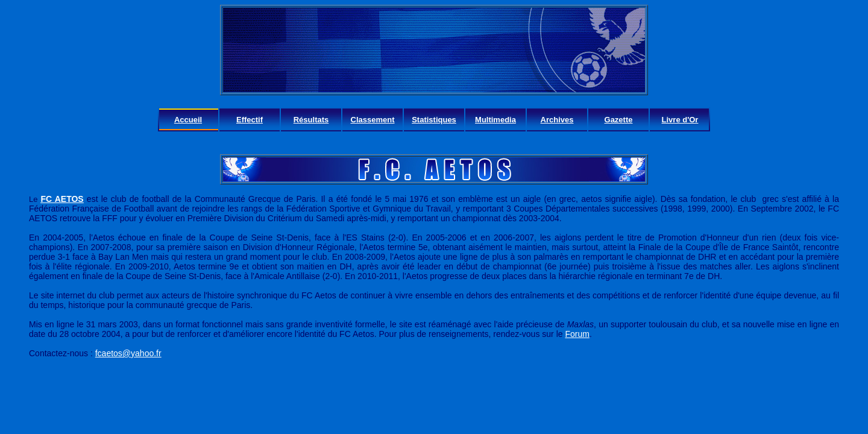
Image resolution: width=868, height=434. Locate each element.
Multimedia (495, 120)
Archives (557, 120)
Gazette (619, 120)
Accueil (188, 120)
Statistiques (434, 120)
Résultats (311, 120)
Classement (373, 120)
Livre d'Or (680, 120)
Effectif (250, 120)
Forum (577, 334)
